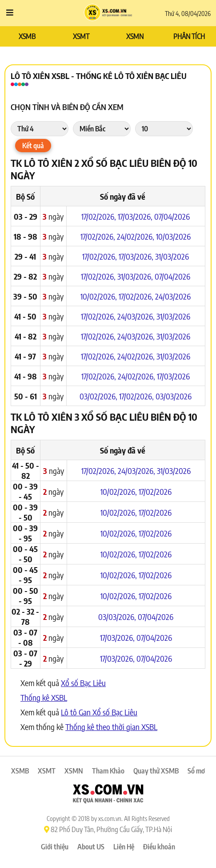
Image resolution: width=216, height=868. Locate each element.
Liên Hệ (124, 847)
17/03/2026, (136, 216)
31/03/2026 (172, 256)
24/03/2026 (173, 296)
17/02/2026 (155, 491)
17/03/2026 (173, 376)
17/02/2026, (100, 216)
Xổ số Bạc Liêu (83, 683)
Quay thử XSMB (156, 771)
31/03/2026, (136, 276)
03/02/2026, (99, 396)
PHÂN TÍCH (189, 36)
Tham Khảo (108, 771)
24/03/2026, (137, 316)
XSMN (135, 36)
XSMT (81, 36)
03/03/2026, (118, 617)
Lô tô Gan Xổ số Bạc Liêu (99, 712)
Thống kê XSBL (44, 697)
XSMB (27, 36)
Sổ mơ (196, 771)
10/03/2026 (173, 236)
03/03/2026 (174, 396)
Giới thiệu (55, 847)
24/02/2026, (136, 236)
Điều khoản (159, 847)
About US (91, 847)
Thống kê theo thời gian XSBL (111, 727)
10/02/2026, (100, 296)
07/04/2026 (172, 216)
